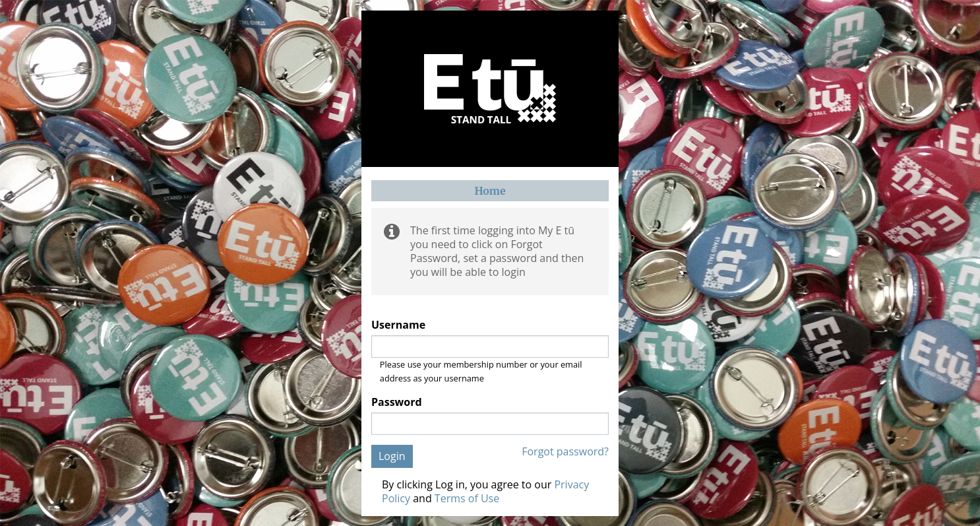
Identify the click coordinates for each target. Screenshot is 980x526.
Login (392, 456)
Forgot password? (565, 452)
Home (490, 191)
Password (397, 402)
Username (398, 325)
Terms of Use (467, 498)
